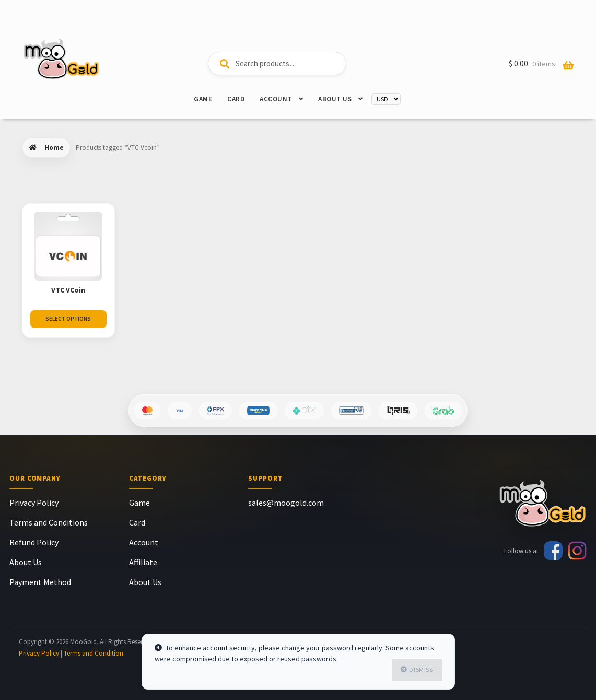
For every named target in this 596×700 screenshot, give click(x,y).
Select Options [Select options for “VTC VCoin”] (68, 319)
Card (236, 99)
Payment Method (40, 582)
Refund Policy (34, 542)
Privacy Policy (34, 503)
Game (203, 99)
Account (276, 99)
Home (54, 148)
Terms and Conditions (49, 522)
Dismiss (421, 669)
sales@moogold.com (286, 503)
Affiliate (143, 562)
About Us (335, 99)
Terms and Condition (94, 653)
